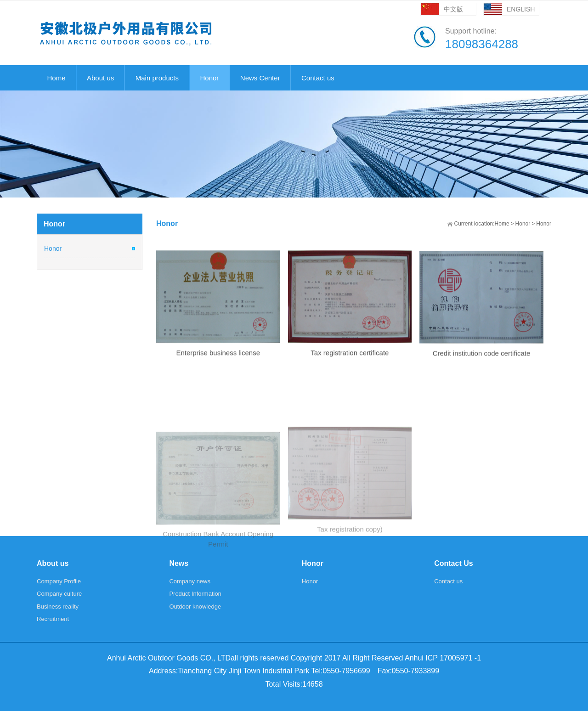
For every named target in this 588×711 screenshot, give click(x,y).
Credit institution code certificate (482, 363)
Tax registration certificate (350, 362)
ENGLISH (521, 9)
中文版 (453, 9)
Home (502, 224)
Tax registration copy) (350, 576)
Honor (523, 224)
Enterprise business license (218, 362)
